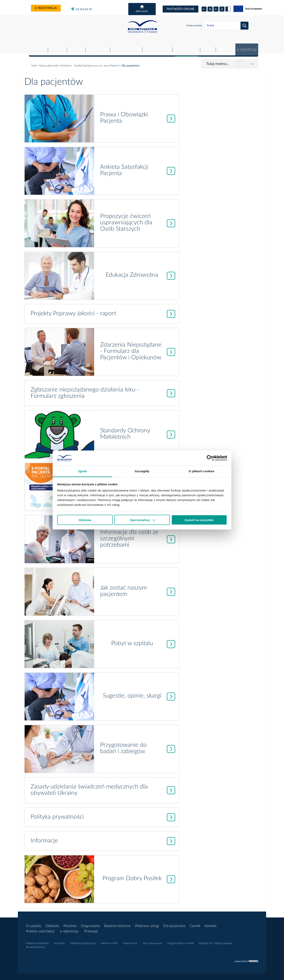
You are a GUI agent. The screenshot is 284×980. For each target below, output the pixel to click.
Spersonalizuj (142, 520)
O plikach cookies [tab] (201, 471)
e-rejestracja (46, 8)
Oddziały (55, 47)
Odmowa (85, 520)
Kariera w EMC (110, 940)
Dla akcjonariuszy (36, 944)
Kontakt (224, 47)
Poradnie (74, 47)
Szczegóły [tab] (142, 471)
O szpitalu (35, 47)
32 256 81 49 (82, 9)
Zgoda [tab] (82, 471)
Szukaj (244, 26)
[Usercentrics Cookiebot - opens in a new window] (210, 458)
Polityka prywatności (37, 940)
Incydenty (59, 940)
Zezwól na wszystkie (199, 520)
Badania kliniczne (125, 47)
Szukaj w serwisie (194, 26)
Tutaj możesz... (218, 61)
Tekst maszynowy (152, 940)
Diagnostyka (96, 47)
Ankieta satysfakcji (40, 928)
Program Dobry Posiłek (181, 940)
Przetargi (92, 928)
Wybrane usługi (156, 47)
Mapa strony (130, 940)
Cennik (207, 47)
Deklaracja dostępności (83, 940)
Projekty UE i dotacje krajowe (216, 940)
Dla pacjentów (185, 47)
